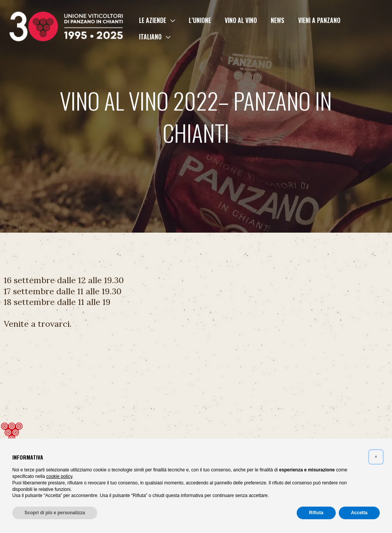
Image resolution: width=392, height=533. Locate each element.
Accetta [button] (359, 513)
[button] (171, 28)
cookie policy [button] (59, 476)
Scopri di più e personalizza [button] (55, 513)
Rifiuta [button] (316, 513)
